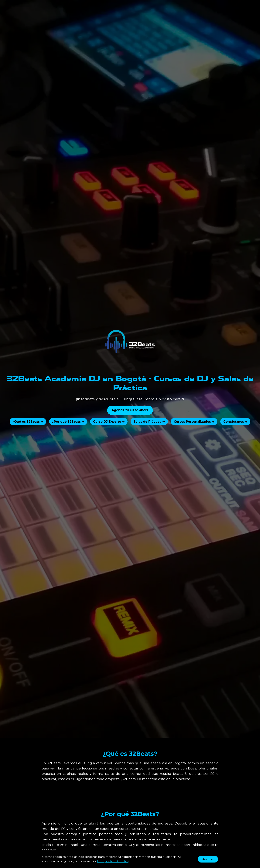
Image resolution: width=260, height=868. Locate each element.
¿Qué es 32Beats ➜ (28, 422)
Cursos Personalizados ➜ (194, 422)
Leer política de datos (113, 861)
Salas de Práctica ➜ (149, 422)
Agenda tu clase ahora (130, 410)
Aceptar (208, 859)
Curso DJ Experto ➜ (109, 422)
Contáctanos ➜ (235, 422)
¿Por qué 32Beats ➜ (68, 422)
